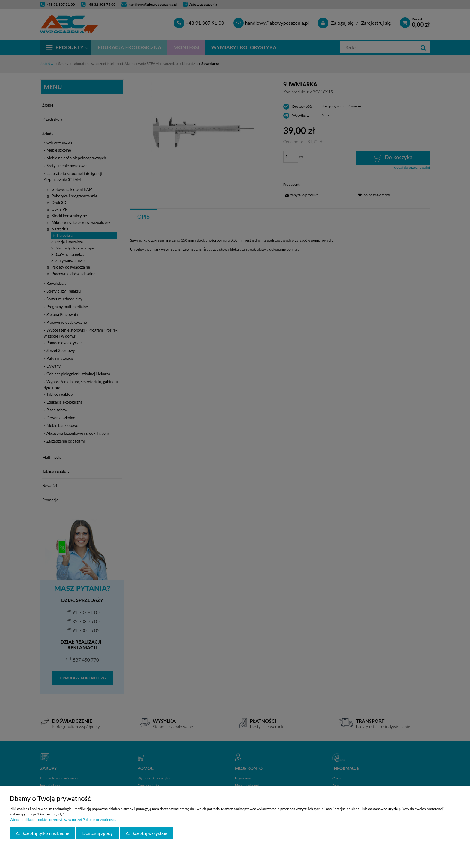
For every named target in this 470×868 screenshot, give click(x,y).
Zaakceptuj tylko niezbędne (42, 833)
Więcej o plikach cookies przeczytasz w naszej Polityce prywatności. (63, 820)
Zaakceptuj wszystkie (146, 833)
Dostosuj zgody (97, 833)
